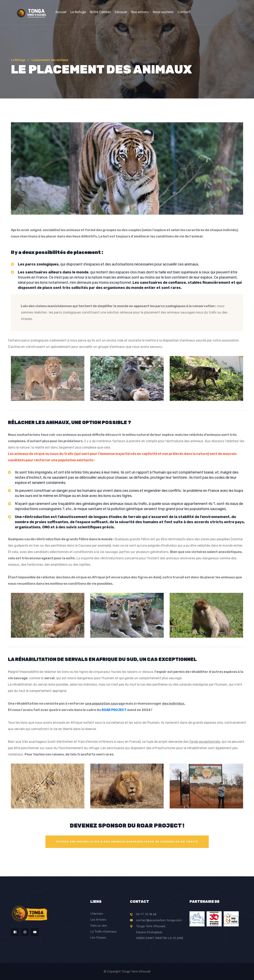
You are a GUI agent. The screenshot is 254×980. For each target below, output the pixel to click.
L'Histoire (97, 914)
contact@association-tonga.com (159, 920)
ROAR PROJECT (114, 710)
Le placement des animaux (50, 60)
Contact (184, 12)
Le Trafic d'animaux (103, 932)
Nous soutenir (163, 12)
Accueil (61, 12)
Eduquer (121, 12)
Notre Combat (100, 12)
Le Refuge (78, 12)
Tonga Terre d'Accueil (136, 971)
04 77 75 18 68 (146, 914)
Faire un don (99, 926)
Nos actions (140, 12)
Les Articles (98, 920)
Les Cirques (98, 938)
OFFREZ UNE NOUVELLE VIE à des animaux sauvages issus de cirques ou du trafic (127, 842)
